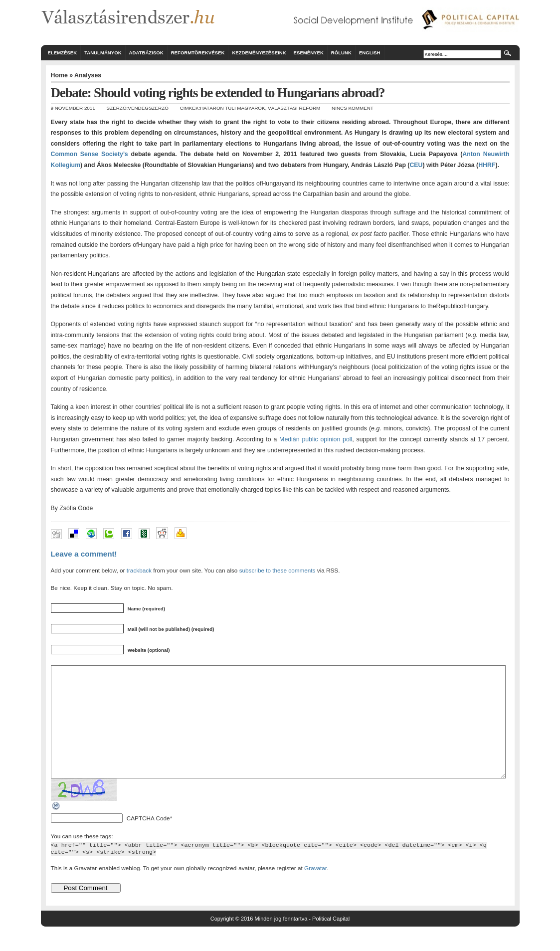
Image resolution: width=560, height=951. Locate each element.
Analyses (88, 75)
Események (309, 53)
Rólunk (341, 53)
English (370, 53)
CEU (416, 165)
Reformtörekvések (198, 53)
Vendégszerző (148, 108)
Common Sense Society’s (90, 154)
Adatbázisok (146, 53)
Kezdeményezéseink (259, 53)
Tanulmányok (103, 53)
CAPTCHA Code (148, 841)
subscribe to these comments (278, 570)
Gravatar (315, 890)
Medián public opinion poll (316, 439)
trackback (139, 570)
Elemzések (63, 53)
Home (59, 75)
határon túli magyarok (232, 108)
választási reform (294, 108)
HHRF (487, 165)
